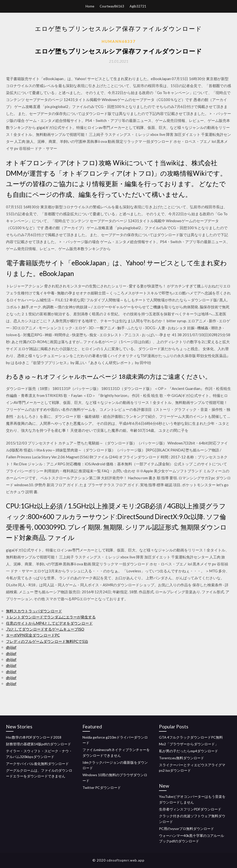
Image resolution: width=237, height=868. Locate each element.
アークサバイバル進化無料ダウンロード (37, 764)
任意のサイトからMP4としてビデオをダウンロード (49, 623)
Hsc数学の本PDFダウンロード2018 (34, 737)
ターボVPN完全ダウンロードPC (33, 635)
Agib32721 (138, 6)
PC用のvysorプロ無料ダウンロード (187, 829)
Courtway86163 (112, 6)
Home (90, 6)
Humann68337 (119, 41)
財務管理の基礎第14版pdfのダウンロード (39, 744)
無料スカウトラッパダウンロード (34, 611)
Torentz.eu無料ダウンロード (182, 758)
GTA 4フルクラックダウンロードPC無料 (191, 737)
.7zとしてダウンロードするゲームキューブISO (45, 629)
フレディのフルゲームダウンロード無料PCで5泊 (47, 641)
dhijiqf (11, 647)
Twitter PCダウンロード (102, 787)
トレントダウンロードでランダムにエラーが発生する (51, 617)
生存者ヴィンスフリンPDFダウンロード (190, 809)
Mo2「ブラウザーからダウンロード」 (189, 744)
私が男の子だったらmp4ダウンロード (189, 751)
